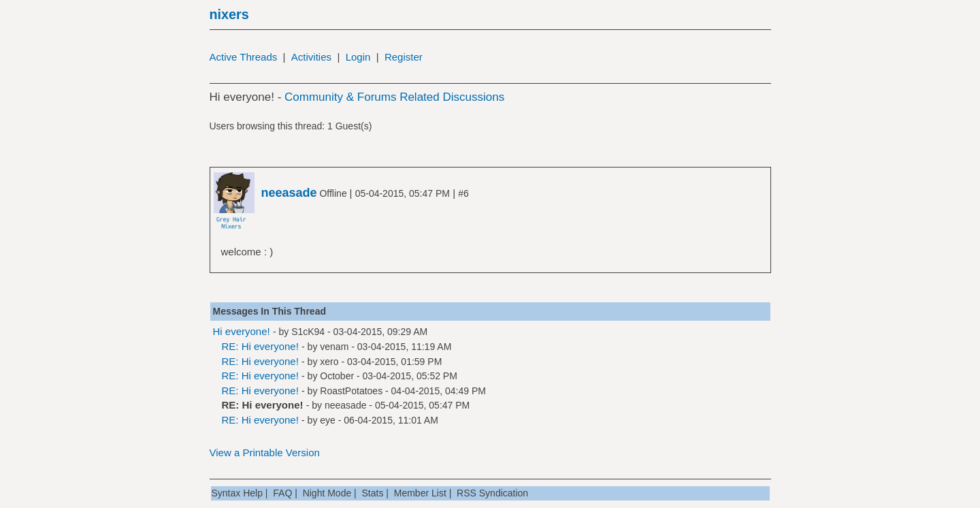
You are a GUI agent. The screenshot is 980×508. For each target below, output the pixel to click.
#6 (463, 193)
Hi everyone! (242, 331)
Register (404, 57)
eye (328, 420)
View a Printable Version (265, 453)
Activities (311, 57)
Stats (373, 493)
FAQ (282, 493)
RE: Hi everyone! (260, 346)
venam (334, 347)
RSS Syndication (492, 493)
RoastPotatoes (351, 391)
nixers (229, 14)
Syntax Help (237, 493)
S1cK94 (308, 332)
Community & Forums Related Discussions (394, 97)
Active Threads (244, 57)
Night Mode (327, 493)
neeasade (346, 405)
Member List (420, 493)
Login (358, 57)
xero (329, 362)
